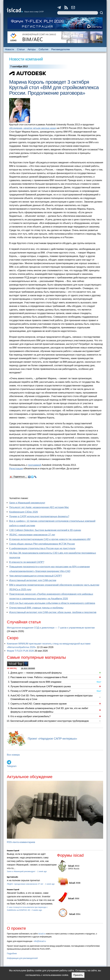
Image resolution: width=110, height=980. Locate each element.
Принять (78, 975)
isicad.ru (42, 934)
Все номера (13, 755)
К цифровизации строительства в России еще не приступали (42, 548)
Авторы (32, 49)
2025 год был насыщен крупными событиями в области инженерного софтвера (52, 603)
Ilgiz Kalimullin (12, 877)
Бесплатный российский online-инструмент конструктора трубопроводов (50, 721)
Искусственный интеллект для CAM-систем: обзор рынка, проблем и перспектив (53, 612)
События (44, 49)
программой (35, 465)
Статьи (21, 49)
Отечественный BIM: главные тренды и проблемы (36, 608)
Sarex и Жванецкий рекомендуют (27, 503)
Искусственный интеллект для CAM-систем (33, 580)
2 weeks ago (37, 910)
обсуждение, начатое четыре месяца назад (33, 128)
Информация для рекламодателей (22, 958)
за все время (28, 668)
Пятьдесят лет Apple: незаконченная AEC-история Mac (39, 507)
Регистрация (16, 469)
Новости (9, 49)
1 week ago (42, 871)
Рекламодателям (61, 49)
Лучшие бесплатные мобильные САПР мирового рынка (41, 686)
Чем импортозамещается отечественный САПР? (36, 576)
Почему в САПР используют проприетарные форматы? (39, 516)
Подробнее (12, 953)
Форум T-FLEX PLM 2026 (20, 651)
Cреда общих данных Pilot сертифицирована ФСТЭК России (42, 544)
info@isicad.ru (40, 941)
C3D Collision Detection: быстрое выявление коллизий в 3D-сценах (45, 530)
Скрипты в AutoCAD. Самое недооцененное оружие (39, 704)
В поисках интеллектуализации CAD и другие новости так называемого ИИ (50, 539)
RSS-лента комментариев (21, 842)
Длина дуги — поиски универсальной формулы (36, 673)
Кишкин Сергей (13, 851)
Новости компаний (26, 59)
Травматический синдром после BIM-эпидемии (36, 682)
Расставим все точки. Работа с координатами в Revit (39, 677)
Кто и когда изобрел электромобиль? (31, 716)
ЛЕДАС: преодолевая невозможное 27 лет (32, 535)
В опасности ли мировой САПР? (27, 562)
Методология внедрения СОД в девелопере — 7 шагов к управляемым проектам (51, 628)
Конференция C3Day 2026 (23, 512)
